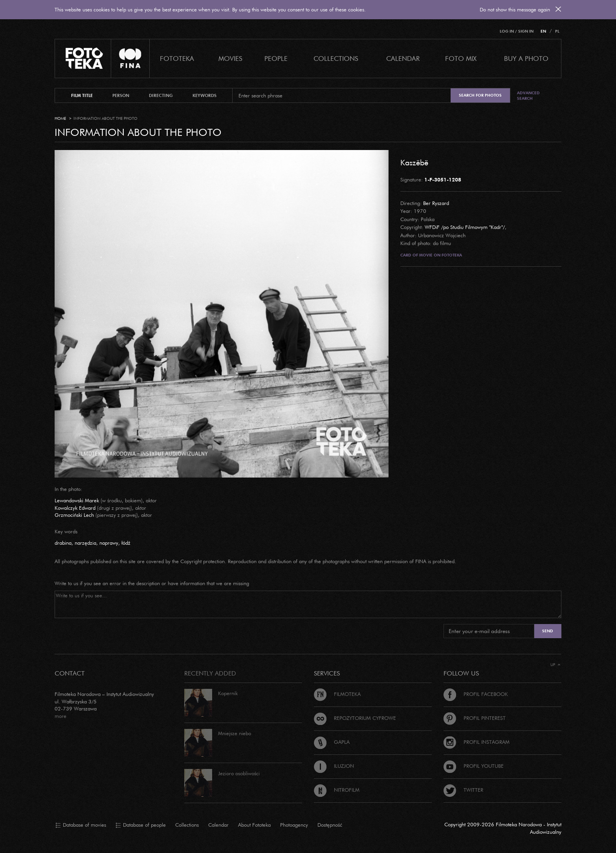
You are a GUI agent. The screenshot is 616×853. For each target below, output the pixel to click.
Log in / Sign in (517, 31)
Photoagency (294, 825)
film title (82, 95)
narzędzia (85, 543)
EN (543, 31)
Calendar (218, 825)
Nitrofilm (337, 790)
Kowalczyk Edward (75, 508)
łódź (126, 543)
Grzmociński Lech (74, 515)
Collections (187, 825)
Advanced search (528, 96)
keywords (204, 95)
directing (161, 95)
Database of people (141, 825)
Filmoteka (337, 694)
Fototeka (177, 58)
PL (557, 31)
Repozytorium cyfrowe (355, 718)
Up (555, 665)
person (121, 95)
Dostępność (330, 825)
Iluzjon (334, 766)
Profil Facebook (476, 694)
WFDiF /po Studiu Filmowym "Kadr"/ (465, 227)
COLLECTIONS (336, 58)
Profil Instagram (477, 742)
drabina (63, 543)
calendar (403, 58)
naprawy (109, 543)
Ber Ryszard (436, 203)
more (60, 716)
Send (548, 631)
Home (60, 118)
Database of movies (81, 825)
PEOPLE (276, 58)
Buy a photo (526, 58)
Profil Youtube (474, 766)
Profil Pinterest (475, 718)
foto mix (461, 58)
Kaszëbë (414, 162)
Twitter (463, 790)
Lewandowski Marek (77, 500)
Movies (230, 58)
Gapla (332, 742)
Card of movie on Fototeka (431, 255)
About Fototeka (254, 825)
